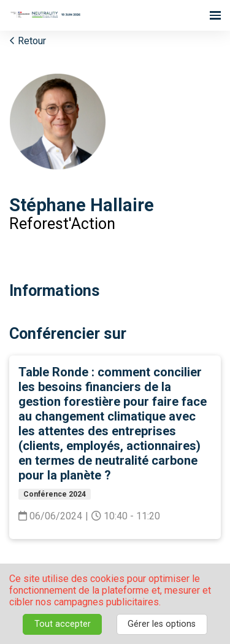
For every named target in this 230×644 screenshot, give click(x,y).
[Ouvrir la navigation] (215, 15)
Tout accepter (63, 624)
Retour (28, 41)
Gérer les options (162, 624)
